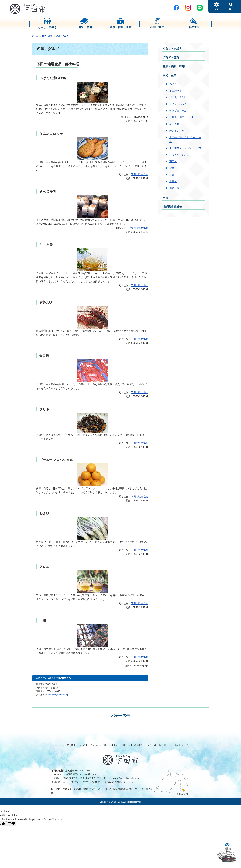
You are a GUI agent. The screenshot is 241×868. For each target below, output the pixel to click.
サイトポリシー (122, 745)
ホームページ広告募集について (69, 745)
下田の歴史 (176, 91)
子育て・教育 (171, 57)
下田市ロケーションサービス (185, 148)
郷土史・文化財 (178, 97)
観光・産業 (47, 36)
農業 (172, 168)
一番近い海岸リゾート (182, 117)
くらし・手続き (172, 49)
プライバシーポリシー (99, 745)
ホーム (35, 36)
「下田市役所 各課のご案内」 (115, 782)
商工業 (173, 161)
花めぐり (174, 124)
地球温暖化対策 (172, 207)
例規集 (158, 745)
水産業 (173, 181)
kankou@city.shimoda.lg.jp (57, 695)
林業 (172, 175)
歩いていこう (177, 131)
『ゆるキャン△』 (179, 155)
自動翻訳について (142, 745)
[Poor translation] (11, 824)
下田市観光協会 (140, 174)
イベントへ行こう (179, 104)
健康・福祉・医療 (174, 66)
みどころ (174, 84)
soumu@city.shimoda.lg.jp (125, 778)
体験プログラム (178, 111)
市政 (165, 198)
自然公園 (174, 188)
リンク (167, 745)
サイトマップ (181, 745)
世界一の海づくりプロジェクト (185, 139)
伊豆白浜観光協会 (138, 228)
